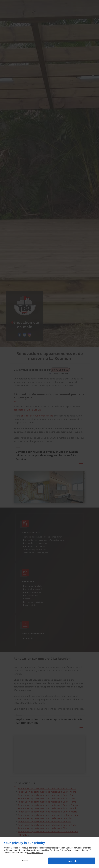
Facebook (39, 853)
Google (31, 853)
